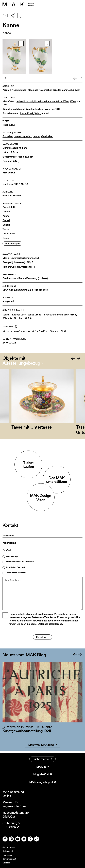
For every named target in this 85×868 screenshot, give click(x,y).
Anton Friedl (27, 113)
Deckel (6, 212)
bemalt (36, 136)
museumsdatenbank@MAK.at (16, 814)
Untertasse (9, 234)
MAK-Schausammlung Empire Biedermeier (26, 290)
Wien (73, 101)
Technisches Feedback (16, 573)
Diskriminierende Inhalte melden (20, 562)
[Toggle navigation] (79, 4)
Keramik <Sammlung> (15, 90)
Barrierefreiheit (9, 859)
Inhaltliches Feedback (16, 567)
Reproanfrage (12, 556)
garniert (18, 136)
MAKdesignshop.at (43, 782)
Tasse (6, 229)
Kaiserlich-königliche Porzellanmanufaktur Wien (43, 101)
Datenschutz (8, 851)
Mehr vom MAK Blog (42, 746)
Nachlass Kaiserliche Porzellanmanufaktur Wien (54, 90)
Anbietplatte (9, 207)
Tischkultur (9, 125)
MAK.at (42, 767)
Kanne (6, 216)
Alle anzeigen (12, 244)
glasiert (28, 136)
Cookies (6, 863)
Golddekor (47, 136)
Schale (6, 225)
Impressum (7, 855)
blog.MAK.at (42, 774)
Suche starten (42, 759)
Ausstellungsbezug (21, 363)
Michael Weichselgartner (30, 109)
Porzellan (8, 136)
